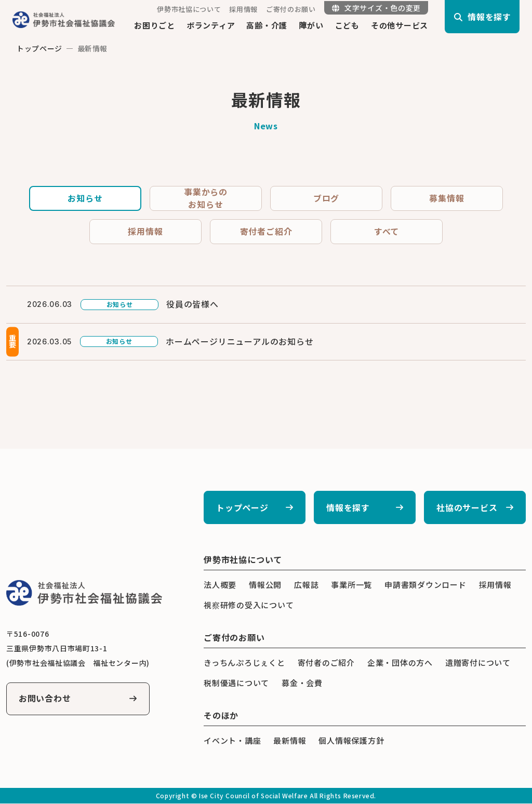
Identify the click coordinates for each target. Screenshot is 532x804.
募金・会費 (302, 683)
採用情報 (243, 9)
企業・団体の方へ (400, 663)
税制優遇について (236, 683)
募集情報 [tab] (447, 198)
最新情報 (290, 741)
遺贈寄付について (478, 663)
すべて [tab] (387, 232)
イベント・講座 (232, 741)
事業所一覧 (351, 585)
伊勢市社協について (189, 9)
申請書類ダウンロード (425, 585)
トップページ (39, 48)
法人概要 (220, 585)
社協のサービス (467, 508)
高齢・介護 (267, 25)
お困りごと (155, 25)
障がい (311, 25)
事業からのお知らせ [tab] (206, 198)
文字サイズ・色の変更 (376, 8)
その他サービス (400, 25)
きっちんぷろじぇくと (244, 663)
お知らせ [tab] (85, 198)
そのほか (221, 716)
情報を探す (348, 508)
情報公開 (265, 585)
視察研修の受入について (249, 605)
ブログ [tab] (326, 198)
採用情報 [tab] (145, 232)
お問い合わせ (45, 699)
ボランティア (211, 25)
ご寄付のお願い (291, 9)
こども (347, 25)
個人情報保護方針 (351, 741)
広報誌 (306, 585)
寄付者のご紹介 (326, 663)
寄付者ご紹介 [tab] (266, 232)
